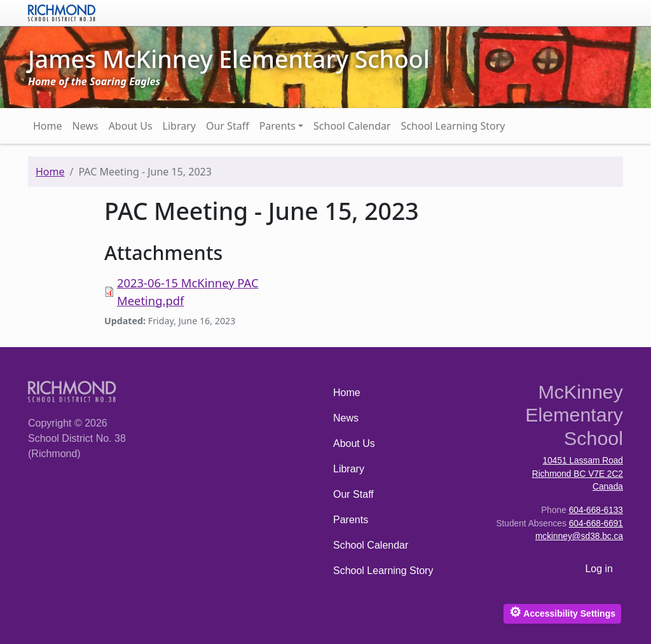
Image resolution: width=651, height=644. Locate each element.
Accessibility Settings (562, 612)
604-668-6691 (596, 524)
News (86, 126)
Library (179, 126)
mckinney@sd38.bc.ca (579, 536)
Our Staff (228, 126)
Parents (278, 126)
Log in (599, 569)
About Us (131, 126)
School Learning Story (453, 126)
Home (48, 126)
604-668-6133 (596, 510)
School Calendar (352, 126)
